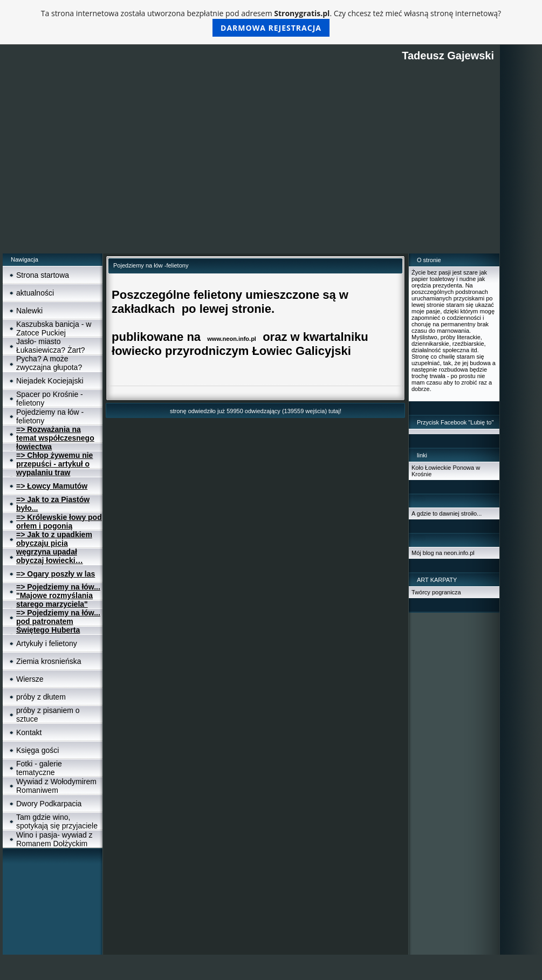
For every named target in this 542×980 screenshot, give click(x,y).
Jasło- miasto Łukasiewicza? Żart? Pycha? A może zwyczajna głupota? (51, 354)
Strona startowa (43, 275)
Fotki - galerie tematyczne (39, 768)
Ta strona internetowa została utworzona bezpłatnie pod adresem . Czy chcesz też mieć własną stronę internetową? (271, 22)
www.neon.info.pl (232, 339)
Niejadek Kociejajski (50, 381)
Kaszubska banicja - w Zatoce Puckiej (54, 328)
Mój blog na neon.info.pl (443, 553)
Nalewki (29, 311)
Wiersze (30, 679)
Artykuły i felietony (47, 643)
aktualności (35, 293)
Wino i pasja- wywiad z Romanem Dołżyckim (54, 839)
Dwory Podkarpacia (49, 804)
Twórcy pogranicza (436, 592)
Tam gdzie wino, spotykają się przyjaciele (57, 821)
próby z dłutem (41, 697)
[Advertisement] (251, 173)
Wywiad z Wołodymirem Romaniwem (56, 786)
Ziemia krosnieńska (49, 661)
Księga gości (37, 750)
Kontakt (29, 732)
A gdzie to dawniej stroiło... (447, 513)
